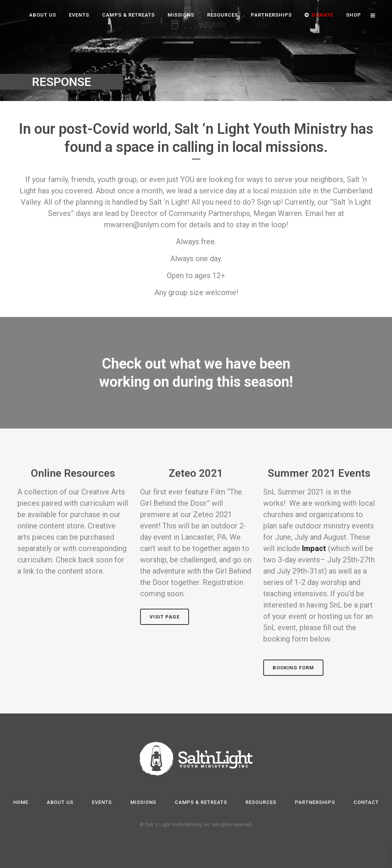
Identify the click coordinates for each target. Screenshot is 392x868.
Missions (143, 802)
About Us (60, 802)
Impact (314, 548)
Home (21, 802)
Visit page (165, 617)
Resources (261, 802)
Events (102, 802)
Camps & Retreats (201, 802)
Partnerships (315, 802)
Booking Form (293, 668)
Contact (366, 802)
